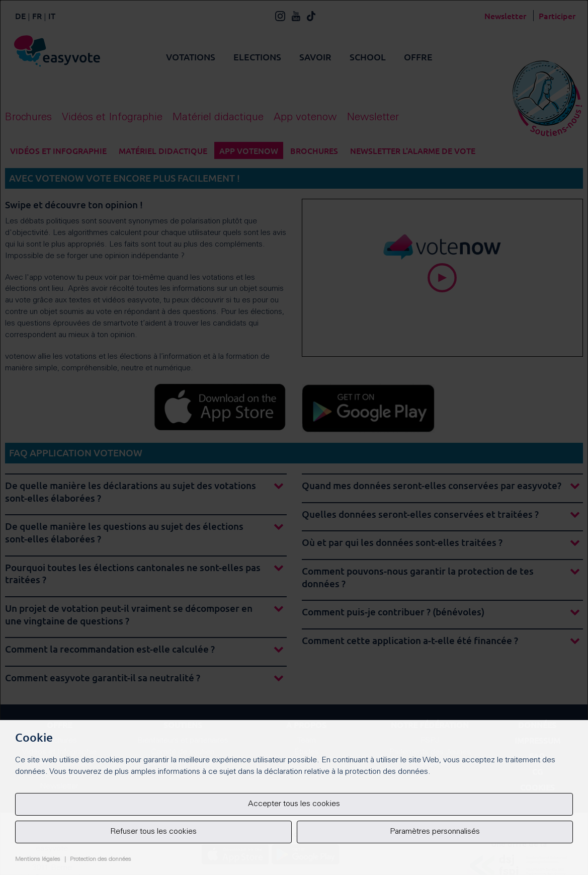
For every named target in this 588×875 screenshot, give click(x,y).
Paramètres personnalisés (435, 832)
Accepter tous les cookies (294, 804)
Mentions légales (38, 859)
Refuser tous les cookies (153, 832)
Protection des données (101, 859)
